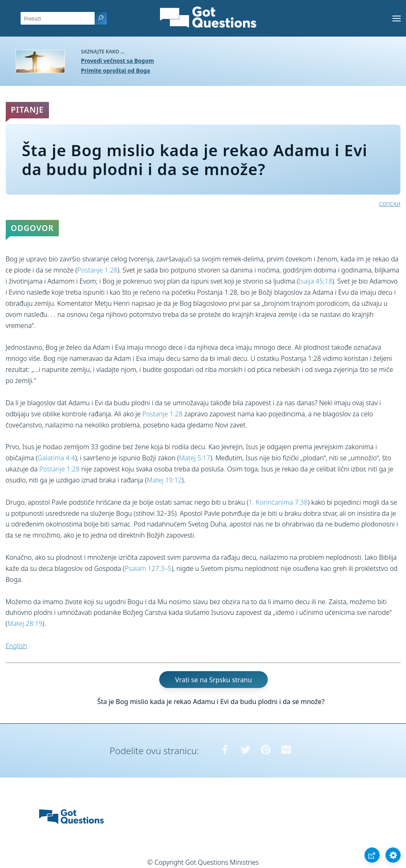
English (16, 646)
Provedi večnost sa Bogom (117, 61)
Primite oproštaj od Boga (116, 70)
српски (390, 203)
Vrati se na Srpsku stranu (214, 680)
